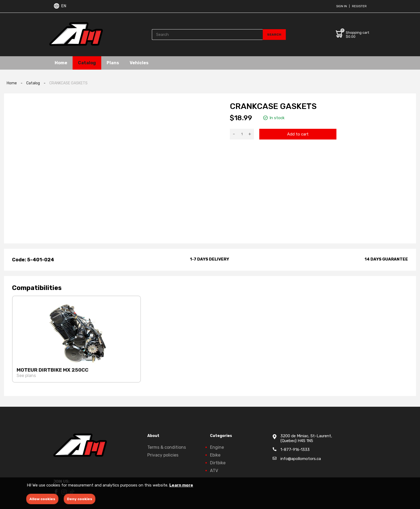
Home (61, 63)
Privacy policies (163, 455)
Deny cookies (80, 499)
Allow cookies (42, 499)
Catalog (87, 63)
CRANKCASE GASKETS (68, 83)
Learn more (181, 485)
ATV (214, 471)
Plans (113, 63)
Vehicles (139, 63)
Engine (217, 447)
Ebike (215, 455)
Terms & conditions (167, 447)
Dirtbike (218, 463)
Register (359, 6)
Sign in (342, 6)
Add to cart (298, 134)
